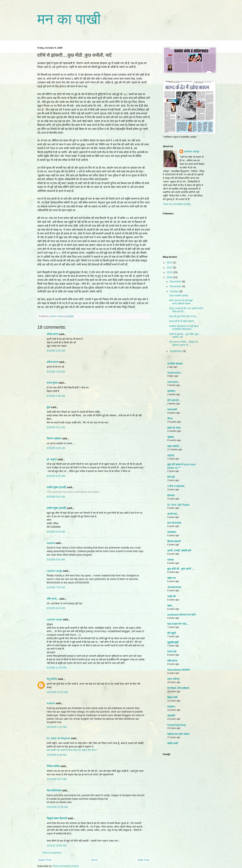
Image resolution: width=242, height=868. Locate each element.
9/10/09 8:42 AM (56, 608)
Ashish (51, 703)
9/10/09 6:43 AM (56, 532)
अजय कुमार (52, 383)
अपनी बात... (173, 514)
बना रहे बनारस (174, 523)
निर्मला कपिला (53, 766)
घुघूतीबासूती (173, 642)
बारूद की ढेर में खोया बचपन (181, 321)
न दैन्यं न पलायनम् (176, 486)
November (176, 286)
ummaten (173, 382)
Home (94, 860)
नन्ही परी (171, 596)
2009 (170, 277)
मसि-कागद (172, 661)
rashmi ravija (54, 571)
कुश (49, 407)
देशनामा (171, 495)
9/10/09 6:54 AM (56, 560)
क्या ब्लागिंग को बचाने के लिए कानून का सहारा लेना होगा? (72, 750)
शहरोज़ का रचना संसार (178, 734)
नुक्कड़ (171, 437)
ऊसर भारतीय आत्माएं (178, 296)
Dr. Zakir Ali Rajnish (59, 738)
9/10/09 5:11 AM (56, 427)
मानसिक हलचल (175, 364)
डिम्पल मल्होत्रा (54, 439)
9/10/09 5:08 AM (56, 396)
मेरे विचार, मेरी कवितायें (178, 688)
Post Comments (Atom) (66, 866)
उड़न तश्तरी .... (175, 446)
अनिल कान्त (53, 334)
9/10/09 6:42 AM (56, 497)
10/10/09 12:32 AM (57, 692)
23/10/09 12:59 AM (57, 807)
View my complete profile (177, 204)
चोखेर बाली (173, 743)
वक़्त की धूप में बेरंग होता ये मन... (184, 316)
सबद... (171, 606)
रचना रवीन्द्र (174, 679)
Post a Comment (52, 853)
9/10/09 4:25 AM (56, 351)
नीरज (170, 419)
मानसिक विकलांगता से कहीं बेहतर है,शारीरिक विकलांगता (184, 328)
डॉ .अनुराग (52, 459)
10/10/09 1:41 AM (57, 727)
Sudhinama (174, 373)
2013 (170, 263)
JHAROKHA (174, 587)
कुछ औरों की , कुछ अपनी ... (181, 569)
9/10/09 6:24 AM (56, 476)
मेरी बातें (171, 477)
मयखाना (171, 707)
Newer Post (45, 860)
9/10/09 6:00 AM (56, 448)
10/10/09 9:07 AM (57, 779)
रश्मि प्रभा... (53, 599)
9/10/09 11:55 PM (57, 668)
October (175, 291)
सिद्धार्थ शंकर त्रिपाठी (57, 818)
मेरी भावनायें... (174, 400)
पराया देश (172, 652)
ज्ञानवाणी (172, 410)
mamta (51, 543)
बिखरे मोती (172, 697)
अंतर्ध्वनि (171, 716)
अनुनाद (171, 455)
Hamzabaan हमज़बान (179, 670)
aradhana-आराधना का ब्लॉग (182, 615)
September (176, 351)
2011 (170, 268)
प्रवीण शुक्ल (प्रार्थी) (57, 487)
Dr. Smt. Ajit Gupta (178, 505)
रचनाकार (172, 532)
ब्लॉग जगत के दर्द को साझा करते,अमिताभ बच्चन (181, 302)
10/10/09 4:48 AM (57, 755)
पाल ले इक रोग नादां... (178, 624)
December (176, 282)
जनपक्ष (170, 560)
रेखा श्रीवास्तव (54, 790)
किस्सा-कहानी (174, 541)
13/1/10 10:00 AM (57, 846)
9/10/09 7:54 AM (56, 587)
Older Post (143, 860)
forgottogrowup (177, 725)
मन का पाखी (69, 19)
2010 (170, 272)
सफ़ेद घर (172, 578)
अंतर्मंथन (171, 391)
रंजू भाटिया (52, 679)
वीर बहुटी (172, 633)
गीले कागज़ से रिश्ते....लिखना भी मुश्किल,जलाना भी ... (183, 343)
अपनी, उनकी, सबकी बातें (179, 551)
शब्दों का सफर (174, 428)
